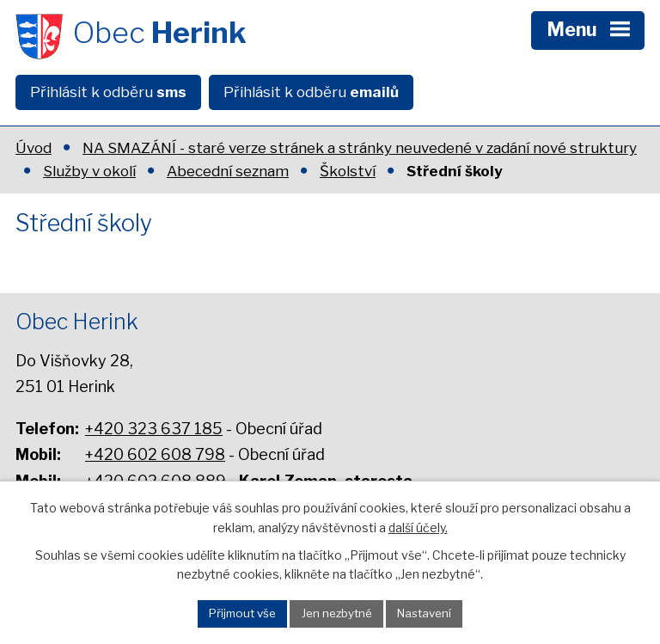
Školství (348, 171)
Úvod (34, 148)
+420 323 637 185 (154, 429)
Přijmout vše (242, 613)
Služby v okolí (89, 171)
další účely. (418, 527)
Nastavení (424, 613)
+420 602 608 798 (155, 454)
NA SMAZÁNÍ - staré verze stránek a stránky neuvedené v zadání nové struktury (360, 148)
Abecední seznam (228, 171)
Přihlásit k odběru (108, 92)
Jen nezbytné (337, 613)
